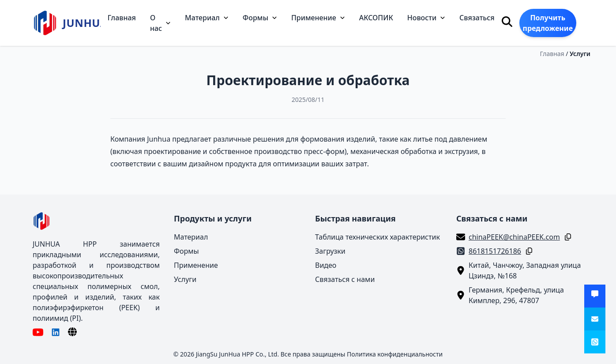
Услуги (580, 54)
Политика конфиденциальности (395, 354)
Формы (260, 18)
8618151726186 (495, 251)
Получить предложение (548, 23)
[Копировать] (566, 237)
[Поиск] (507, 22)
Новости (426, 18)
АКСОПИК (376, 18)
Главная (122, 18)
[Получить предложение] (595, 296)
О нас (160, 23)
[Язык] (72, 332)
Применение (318, 18)
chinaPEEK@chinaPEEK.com (514, 237)
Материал (207, 18)
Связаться (477, 18)
